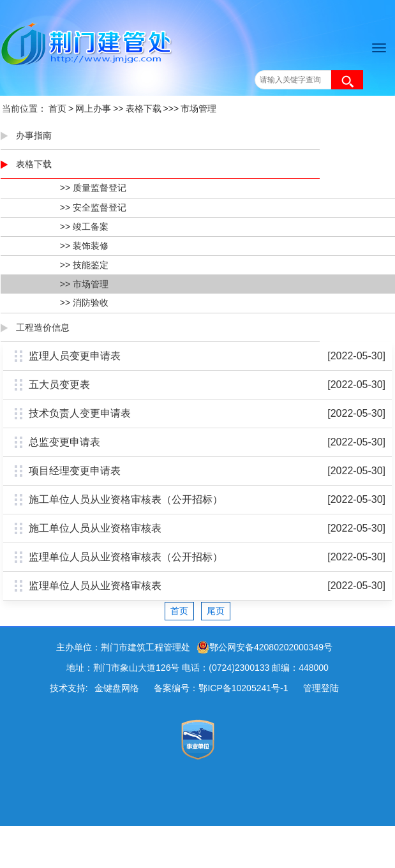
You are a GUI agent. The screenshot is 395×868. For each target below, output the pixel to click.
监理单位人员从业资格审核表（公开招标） (126, 557)
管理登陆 (321, 688)
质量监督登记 (100, 188)
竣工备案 (91, 227)
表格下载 (144, 108)
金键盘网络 (117, 688)
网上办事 (93, 108)
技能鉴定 (91, 265)
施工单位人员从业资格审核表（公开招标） (126, 499)
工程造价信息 (43, 327)
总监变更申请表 (64, 442)
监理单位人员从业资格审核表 (95, 586)
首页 (57, 108)
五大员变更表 (59, 385)
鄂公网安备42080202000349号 (265, 647)
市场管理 (198, 108)
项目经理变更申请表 (75, 471)
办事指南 (34, 135)
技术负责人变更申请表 (80, 413)
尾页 (216, 611)
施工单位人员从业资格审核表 (95, 528)
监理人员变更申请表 (75, 356)
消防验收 (91, 303)
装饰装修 (91, 246)
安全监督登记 (100, 207)
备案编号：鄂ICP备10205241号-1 (221, 688)
